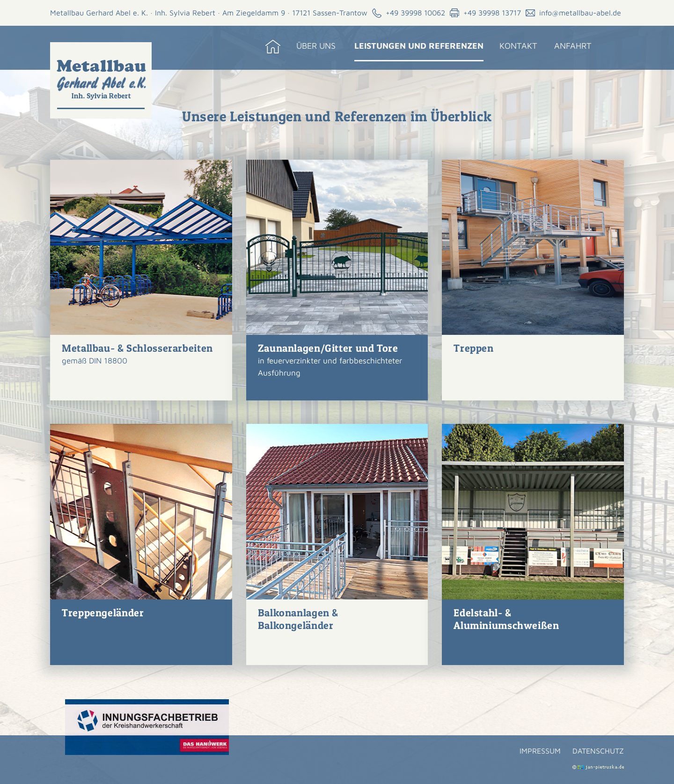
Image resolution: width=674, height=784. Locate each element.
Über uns (316, 46)
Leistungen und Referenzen (419, 46)
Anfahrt (573, 46)
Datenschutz (598, 751)
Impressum (540, 751)
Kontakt (518, 46)
